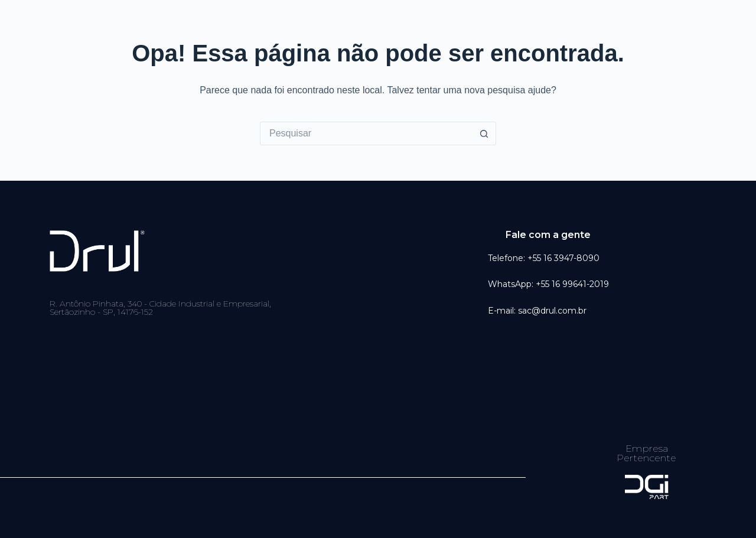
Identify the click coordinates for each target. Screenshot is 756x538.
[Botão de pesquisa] (484, 133)
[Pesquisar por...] (366, 133)
